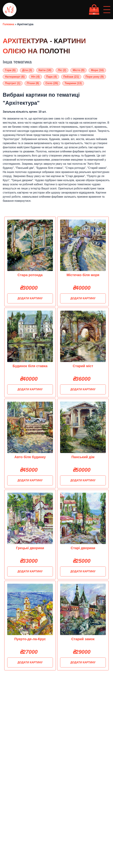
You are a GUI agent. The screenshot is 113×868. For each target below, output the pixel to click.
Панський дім (83, 457)
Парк (52, 77)
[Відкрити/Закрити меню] (107, 10)
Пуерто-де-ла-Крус (30, 639)
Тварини (73, 83)
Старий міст (83, 366)
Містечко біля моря (83, 275)
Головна (8, 24)
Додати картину (30, 298)
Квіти (45, 70)
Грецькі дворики (30, 548)
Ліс (62, 70)
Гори (10, 70)
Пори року (95, 77)
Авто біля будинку (30, 457)
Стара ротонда (30, 275)
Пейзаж (71, 77)
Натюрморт (15, 77)
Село (52, 83)
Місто (78, 70)
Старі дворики (83, 548)
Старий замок (83, 639)
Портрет (13, 83)
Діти (27, 70)
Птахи (33, 83)
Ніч (35, 77)
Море (97, 70)
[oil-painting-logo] (10, 10)
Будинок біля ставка (30, 366)
